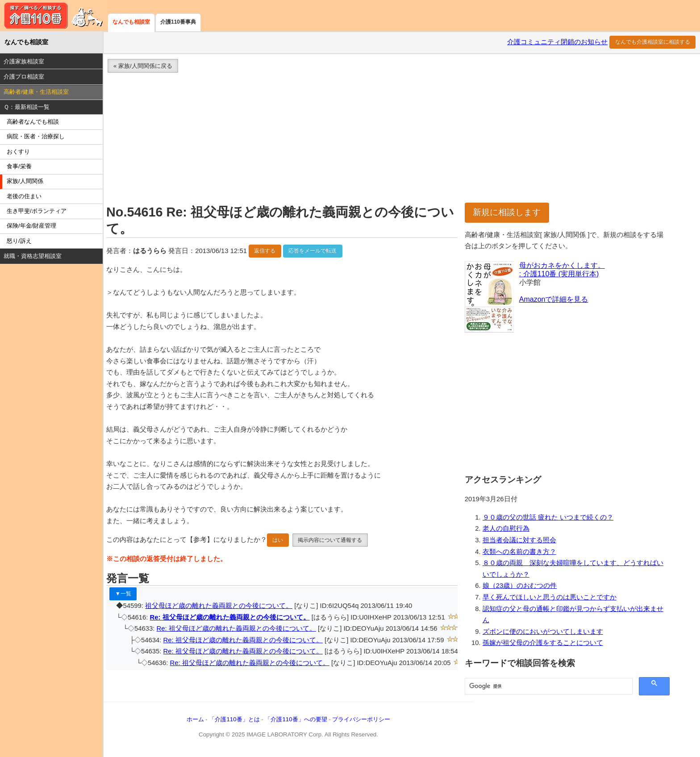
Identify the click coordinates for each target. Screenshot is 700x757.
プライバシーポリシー (361, 719)
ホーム (195, 719)
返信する (265, 251)
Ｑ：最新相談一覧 (27, 107)
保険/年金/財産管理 (31, 226)
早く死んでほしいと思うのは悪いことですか (550, 597)
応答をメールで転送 (312, 251)
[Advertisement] (371, 140)
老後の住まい (24, 196)
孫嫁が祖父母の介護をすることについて (543, 643)
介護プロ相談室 (24, 77)
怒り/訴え (19, 241)
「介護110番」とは (234, 719)
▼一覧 (123, 594)
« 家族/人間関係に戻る (143, 66)
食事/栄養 (19, 166)
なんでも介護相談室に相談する (653, 42)
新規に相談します (507, 212)
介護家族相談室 (24, 61)
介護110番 (54, 16)
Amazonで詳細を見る (554, 299)
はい (278, 540)
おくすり (18, 152)
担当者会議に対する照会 (519, 540)
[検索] (548, 686)
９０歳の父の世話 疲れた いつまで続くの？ (548, 517)
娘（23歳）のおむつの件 (520, 586)
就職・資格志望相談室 (33, 256)
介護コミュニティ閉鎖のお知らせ (557, 42)
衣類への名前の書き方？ (519, 552)
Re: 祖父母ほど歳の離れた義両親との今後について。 (230, 617)
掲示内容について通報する (330, 540)
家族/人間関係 (25, 181)
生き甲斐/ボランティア (37, 211)
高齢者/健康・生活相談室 (36, 92)
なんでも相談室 (131, 22)
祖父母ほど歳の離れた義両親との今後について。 (219, 606)
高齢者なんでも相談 (33, 122)
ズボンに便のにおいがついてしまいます (543, 632)
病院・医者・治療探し (36, 136)
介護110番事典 (178, 22)
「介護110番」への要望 (296, 719)
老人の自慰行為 (506, 528)
